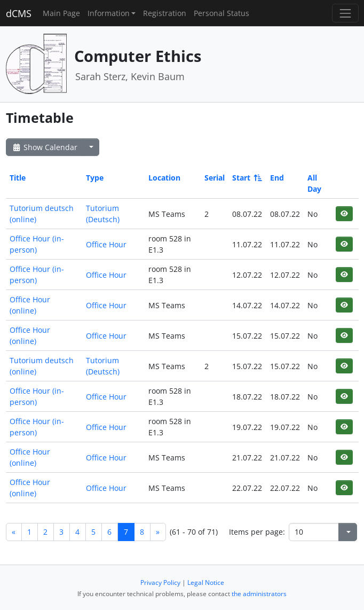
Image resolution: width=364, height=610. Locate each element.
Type (95, 178)
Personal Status (221, 13)
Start (246, 178)
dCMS (19, 13)
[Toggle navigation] (345, 13)
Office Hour (106, 244)
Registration (165, 13)
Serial (215, 178)
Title (18, 178)
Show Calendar (45, 147)
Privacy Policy (160, 582)
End (277, 178)
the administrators (259, 594)
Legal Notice (206, 582)
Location (164, 178)
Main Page (61, 13)
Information (109, 13)
